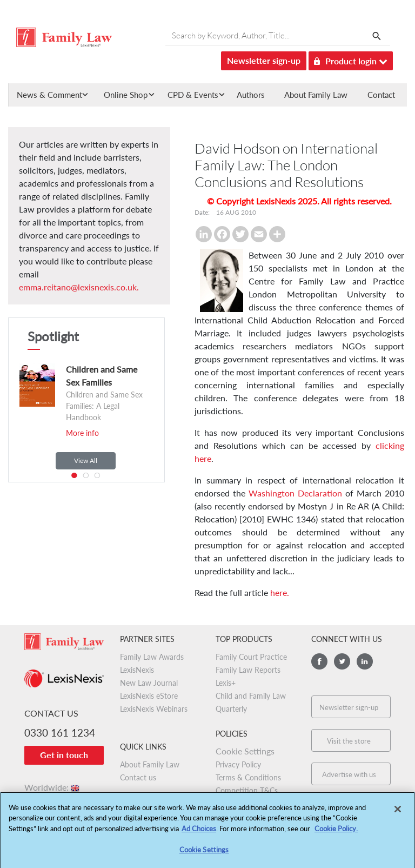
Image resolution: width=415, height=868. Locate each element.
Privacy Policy (238, 764)
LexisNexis (137, 670)
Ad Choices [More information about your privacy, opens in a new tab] (199, 832)
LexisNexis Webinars (154, 709)
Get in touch (64, 755)
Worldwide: (53, 787)
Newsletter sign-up (264, 60)
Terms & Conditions (248, 777)
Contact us (138, 777)
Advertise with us (349, 774)
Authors (251, 95)
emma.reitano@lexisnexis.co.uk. (79, 287)
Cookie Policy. (336, 832)
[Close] (398, 812)
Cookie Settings (245, 751)
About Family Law (316, 95)
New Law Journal (149, 683)
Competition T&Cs (247, 790)
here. (280, 592)
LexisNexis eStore (149, 696)
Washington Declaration (295, 493)
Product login (351, 59)
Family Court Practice (251, 657)
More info (82, 433)
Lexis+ (226, 683)
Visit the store (349, 741)
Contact (381, 95)
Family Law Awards (152, 657)
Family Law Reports (248, 670)
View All (86, 460)
